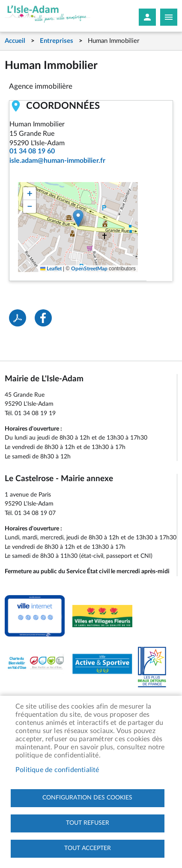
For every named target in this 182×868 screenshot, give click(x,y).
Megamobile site (169, 17)
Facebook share (43, 318)
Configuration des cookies (87, 798)
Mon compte (147, 17)
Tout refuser (88, 823)
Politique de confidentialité (57, 770)
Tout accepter (88, 848)
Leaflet (51, 269)
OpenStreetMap (89, 269)
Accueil (15, 41)
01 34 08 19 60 (32, 151)
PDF (18, 318)
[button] (78, 218)
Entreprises (57, 41)
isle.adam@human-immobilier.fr (57, 161)
